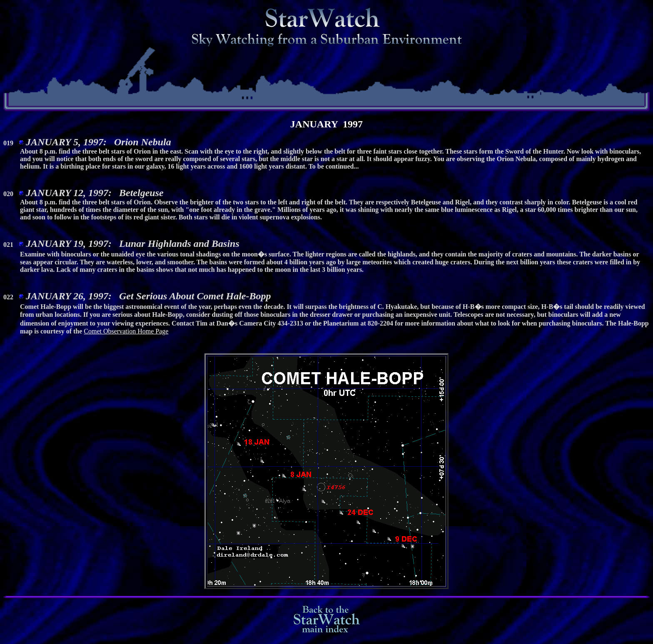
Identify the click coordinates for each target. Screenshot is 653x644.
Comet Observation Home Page (126, 335)
